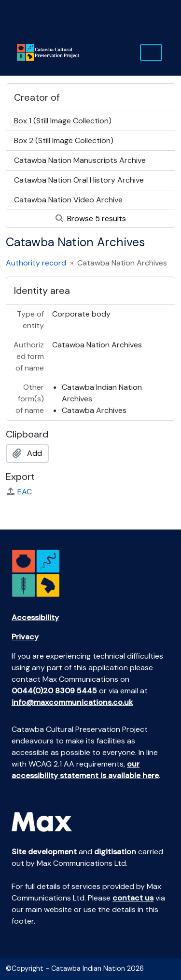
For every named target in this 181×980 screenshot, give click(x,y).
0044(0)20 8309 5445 (54, 691)
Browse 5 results (91, 219)
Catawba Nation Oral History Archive (79, 180)
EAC (19, 492)
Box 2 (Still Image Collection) (64, 140)
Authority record (36, 263)
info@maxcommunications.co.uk (72, 702)
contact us (133, 898)
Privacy (25, 637)
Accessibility (35, 617)
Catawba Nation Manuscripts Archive (80, 160)
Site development (44, 852)
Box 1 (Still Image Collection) (63, 121)
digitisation (115, 852)
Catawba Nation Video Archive (68, 200)
